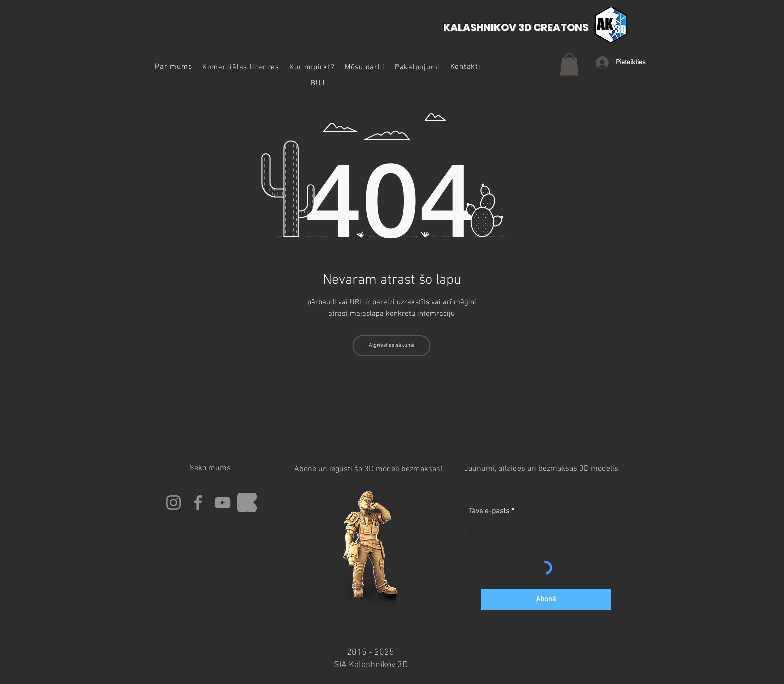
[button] (241, 67)
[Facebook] (198, 503)
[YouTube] (223, 503)
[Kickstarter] (247, 503)
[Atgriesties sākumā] (392, 346)
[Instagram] (174, 503)
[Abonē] (546, 599)
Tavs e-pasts (489, 512)
